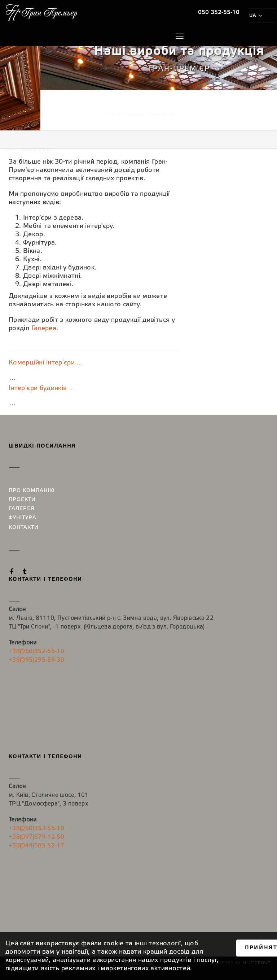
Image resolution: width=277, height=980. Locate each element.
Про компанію (32, 491)
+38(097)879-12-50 (36, 837)
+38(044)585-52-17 (36, 846)
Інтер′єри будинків (38, 397)
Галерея (44, 328)
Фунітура (23, 518)
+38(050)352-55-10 (36, 651)
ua (255, 16)
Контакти (24, 528)
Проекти (22, 500)
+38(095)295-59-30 (36, 660)
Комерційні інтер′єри (42, 364)
